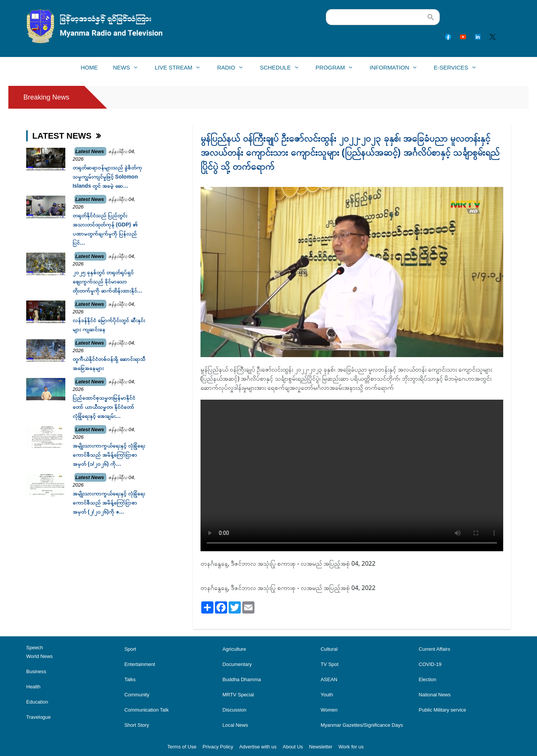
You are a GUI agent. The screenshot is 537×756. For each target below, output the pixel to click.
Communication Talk (146, 710)
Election (428, 679)
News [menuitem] (121, 70)
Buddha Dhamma (242, 679)
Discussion (235, 710)
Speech (35, 648)
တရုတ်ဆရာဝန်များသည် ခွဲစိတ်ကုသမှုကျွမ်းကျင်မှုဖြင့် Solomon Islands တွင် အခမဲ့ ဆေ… (107, 177)
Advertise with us (258, 747)
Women (329, 710)
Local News (235, 725)
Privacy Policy (218, 747)
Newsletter (321, 747)
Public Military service (443, 710)
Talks (130, 679)
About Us (293, 747)
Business (36, 671)
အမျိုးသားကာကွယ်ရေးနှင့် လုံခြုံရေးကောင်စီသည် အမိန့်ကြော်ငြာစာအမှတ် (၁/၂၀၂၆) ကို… (109, 455)
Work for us (351, 747)
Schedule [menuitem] (275, 70)
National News (435, 695)
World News (39, 656)
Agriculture (234, 649)
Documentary (237, 664)
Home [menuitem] (89, 67)
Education (37, 702)
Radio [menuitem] (226, 70)
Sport (130, 649)
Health (33, 687)
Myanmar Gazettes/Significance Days (362, 725)
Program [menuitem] (330, 70)
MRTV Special (238, 695)
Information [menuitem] (389, 70)
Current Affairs (435, 649)
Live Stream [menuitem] (173, 70)
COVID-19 (430, 664)
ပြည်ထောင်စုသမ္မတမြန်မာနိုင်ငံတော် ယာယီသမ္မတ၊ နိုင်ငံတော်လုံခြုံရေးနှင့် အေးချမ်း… (104, 407)
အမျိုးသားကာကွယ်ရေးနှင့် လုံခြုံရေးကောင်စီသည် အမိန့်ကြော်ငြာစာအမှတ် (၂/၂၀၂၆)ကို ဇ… (109, 503)
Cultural (329, 649)
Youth (327, 695)
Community (137, 695)
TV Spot (329, 664)
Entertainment (140, 664)
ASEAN (329, 679)
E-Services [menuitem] (451, 70)
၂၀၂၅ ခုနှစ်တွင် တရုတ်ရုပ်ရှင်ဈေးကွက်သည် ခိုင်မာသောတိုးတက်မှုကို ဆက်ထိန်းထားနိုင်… (107, 282)
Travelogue (39, 717)
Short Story (137, 725)
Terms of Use (182, 747)
